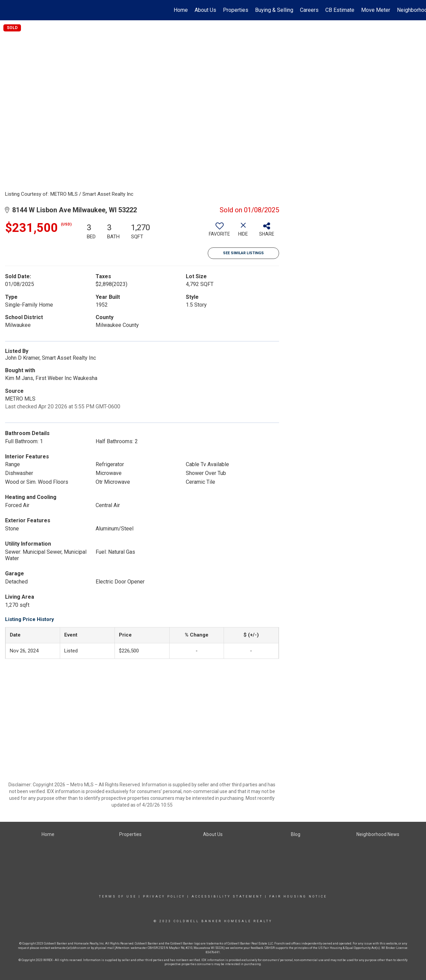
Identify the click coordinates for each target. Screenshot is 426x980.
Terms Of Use (118, 897)
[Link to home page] (9, 10)
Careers (309, 10)
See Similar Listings (243, 253)
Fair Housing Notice (298, 897)
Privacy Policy (164, 897)
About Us (205, 10)
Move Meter (376, 10)
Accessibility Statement (227, 897)
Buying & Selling (274, 10)
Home (181, 10)
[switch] (220, 232)
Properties (236, 10)
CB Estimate (340, 10)
